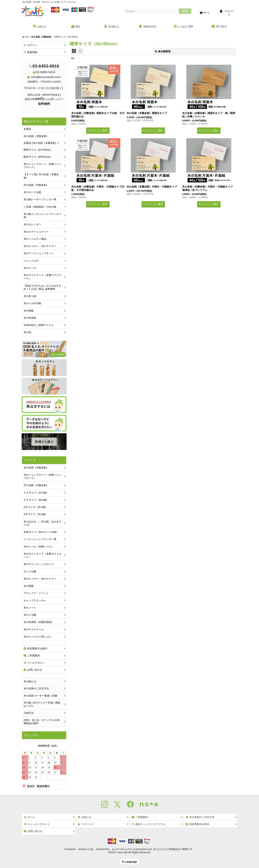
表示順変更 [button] (163, 52)
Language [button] (129, 862)
